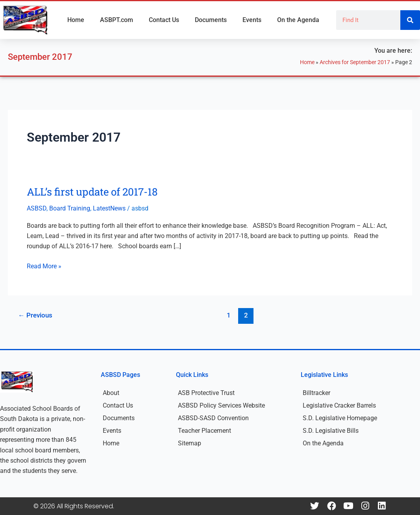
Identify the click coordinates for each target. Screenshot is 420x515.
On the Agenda (298, 20)
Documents (211, 20)
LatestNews (109, 208)
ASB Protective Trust (206, 393)
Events (252, 20)
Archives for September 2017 (355, 62)
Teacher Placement (204, 431)
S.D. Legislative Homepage (340, 418)
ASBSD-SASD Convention (213, 418)
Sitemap (190, 443)
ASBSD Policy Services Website (221, 405)
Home (76, 20)
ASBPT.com (117, 20)
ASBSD (37, 208)
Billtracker (316, 393)
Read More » (44, 266)
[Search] (410, 20)
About (111, 393)
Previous (35, 315)
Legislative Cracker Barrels (339, 405)
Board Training (70, 208)
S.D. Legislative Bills (331, 431)
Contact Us (164, 20)
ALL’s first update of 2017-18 (92, 192)
